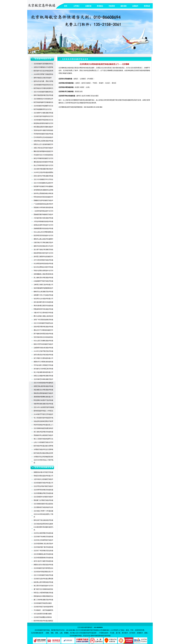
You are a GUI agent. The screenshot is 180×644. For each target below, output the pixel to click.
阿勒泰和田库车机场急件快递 (43, 309)
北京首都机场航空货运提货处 (43, 504)
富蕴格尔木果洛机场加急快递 (43, 207)
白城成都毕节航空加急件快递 (43, 281)
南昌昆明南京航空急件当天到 (43, 253)
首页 (66, 6)
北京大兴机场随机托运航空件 (43, 183)
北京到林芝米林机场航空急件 (43, 379)
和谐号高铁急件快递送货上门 (43, 425)
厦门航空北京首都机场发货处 (43, 589)
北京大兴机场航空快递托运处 (43, 323)
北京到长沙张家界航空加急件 (43, 540)
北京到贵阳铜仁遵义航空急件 (43, 544)
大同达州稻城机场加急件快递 (43, 221)
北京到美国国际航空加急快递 (43, 558)
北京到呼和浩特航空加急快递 (43, 490)
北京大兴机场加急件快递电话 (43, 383)
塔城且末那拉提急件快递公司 (43, 476)
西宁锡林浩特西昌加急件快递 (43, 334)
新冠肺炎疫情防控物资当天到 (43, 123)
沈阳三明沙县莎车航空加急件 (43, 148)
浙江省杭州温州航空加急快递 (43, 432)
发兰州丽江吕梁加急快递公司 (43, 358)
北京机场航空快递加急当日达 (43, 120)
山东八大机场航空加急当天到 (43, 442)
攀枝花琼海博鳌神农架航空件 (43, 151)
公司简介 (76, 6)
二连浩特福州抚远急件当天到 (43, 211)
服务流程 (123, 6)
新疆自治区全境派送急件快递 (43, 565)
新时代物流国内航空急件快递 (43, 95)
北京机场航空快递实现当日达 (43, 85)
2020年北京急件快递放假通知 (43, 172)
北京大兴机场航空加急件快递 (43, 575)
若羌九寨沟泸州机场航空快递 (43, 176)
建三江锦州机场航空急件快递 (43, 600)
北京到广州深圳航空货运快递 (43, 551)
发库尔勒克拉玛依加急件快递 (43, 355)
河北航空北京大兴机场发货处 (43, 155)
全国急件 (135, 6)
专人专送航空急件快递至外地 (43, 418)
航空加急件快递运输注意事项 (43, 446)
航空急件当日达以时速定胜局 (43, 71)
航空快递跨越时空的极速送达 (43, 102)
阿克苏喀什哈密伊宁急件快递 (43, 400)
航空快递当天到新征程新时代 (43, 88)
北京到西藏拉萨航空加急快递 (43, 493)
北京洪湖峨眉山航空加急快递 (43, 554)
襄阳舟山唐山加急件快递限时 (43, 239)
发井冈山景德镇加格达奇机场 (43, 193)
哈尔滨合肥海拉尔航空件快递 (43, 267)
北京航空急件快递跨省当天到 (43, 116)
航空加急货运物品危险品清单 (43, 453)
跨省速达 (100, 6)
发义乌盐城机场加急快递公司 (43, 372)
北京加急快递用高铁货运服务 (43, 524)
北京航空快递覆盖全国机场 (43, 617)
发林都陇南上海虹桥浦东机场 (43, 274)
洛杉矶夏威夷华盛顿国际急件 (43, 288)
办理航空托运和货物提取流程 (43, 457)
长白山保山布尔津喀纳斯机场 (43, 232)
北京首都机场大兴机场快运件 (43, 99)
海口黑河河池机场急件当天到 (43, 586)
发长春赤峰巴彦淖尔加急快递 (43, 302)
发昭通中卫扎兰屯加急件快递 (43, 295)
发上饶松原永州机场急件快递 (43, 278)
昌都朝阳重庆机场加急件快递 (43, 228)
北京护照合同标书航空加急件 (43, 486)
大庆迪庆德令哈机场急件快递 (43, 218)
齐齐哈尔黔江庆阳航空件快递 (43, 365)
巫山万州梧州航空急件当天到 (43, 165)
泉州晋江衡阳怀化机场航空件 (43, 257)
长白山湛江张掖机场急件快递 (43, 341)
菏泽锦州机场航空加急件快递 (43, 134)
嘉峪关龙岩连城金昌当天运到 (43, 246)
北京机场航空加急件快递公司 (43, 483)
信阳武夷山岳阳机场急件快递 (43, 141)
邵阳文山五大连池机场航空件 (43, 144)
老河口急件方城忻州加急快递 (43, 561)
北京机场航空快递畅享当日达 (43, 106)
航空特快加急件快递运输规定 (43, 621)
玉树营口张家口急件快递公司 (43, 285)
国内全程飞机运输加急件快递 (43, 520)
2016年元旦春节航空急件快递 (43, 351)
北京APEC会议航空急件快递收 (44, 407)
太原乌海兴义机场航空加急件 (43, 479)
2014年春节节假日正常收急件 (43, 414)
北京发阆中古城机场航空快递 (43, 113)
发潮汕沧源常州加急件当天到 (43, 225)
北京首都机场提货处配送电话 (43, 428)
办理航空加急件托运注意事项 (43, 449)
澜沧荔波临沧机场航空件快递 (43, 162)
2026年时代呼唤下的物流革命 (43, 74)
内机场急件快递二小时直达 (44, 411)
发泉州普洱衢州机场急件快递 (43, 327)
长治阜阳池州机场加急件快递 (43, 264)
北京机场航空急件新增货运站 (43, 568)
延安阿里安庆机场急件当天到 (43, 235)
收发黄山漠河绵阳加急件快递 (43, 582)
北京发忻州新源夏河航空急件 (43, 169)
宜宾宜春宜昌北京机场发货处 (43, 337)
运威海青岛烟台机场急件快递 (43, 348)
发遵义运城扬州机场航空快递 (43, 376)
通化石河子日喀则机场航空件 (43, 330)
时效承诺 (112, 6)
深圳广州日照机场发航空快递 (43, 320)
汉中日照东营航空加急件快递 (43, 260)
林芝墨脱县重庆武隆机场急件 (43, 127)
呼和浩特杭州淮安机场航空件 (43, 197)
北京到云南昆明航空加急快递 (43, 533)
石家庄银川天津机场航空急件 (43, 243)
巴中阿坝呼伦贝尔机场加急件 (43, 137)
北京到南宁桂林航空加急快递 (43, 537)
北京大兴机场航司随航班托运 (43, 92)
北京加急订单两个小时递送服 (43, 511)
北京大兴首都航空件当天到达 (43, 179)
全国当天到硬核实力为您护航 (43, 67)
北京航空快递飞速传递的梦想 (43, 607)
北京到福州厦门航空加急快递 (43, 547)
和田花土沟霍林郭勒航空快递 (43, 593)
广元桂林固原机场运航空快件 (43, 204)
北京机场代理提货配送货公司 (43, 572)
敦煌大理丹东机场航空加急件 (43, 344)
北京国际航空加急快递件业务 (43, 507)
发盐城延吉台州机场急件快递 (43, 390)
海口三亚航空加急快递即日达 (43, 439)
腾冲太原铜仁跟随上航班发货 (43, 316)
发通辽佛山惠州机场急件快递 (43, 386)
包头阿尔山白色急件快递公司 (43, 299)
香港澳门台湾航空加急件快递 (43, 500)
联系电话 (147, 6)
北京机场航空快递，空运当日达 (80, 636)
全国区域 (88, 6)
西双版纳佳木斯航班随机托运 (43, 596)
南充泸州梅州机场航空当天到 (43, 158)
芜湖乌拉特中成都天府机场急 (43, 130)
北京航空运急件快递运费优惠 (43, 579)
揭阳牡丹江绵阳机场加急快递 (43, 362)
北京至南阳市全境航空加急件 (43, 497)
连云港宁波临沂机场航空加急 (43, 250)
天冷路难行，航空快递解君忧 (43, 610)
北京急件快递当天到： (44, 59)
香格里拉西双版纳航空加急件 (43, 393)
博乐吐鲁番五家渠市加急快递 (43, 306)
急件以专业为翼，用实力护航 (43, 81)
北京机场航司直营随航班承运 (43, 64)
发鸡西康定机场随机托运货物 (43, 190)
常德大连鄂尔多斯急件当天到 (43, 271)
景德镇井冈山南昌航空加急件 (43, 435)
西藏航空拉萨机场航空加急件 (43, 200)
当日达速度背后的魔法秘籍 (43, 614)
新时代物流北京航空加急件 (43, 78)
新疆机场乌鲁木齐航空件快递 (43, 472)
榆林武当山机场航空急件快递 (43, 292)
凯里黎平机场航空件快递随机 (43, 186)
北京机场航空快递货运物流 (43, 603)
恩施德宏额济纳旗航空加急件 (43, 214)
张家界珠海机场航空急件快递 (43, 404)
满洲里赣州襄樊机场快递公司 (43, 397)
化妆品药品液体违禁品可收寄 (43, 421)
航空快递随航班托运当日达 (43, 109)
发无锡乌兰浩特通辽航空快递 (43, 369)
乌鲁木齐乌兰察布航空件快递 (43, 313)
